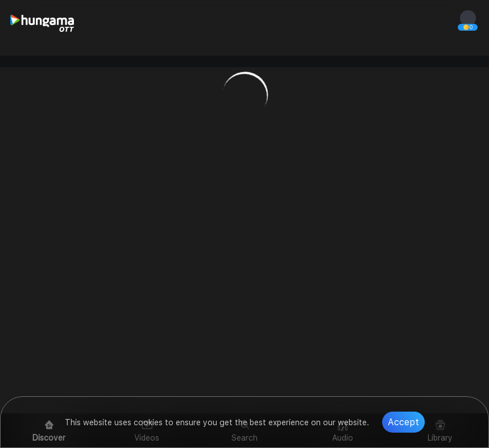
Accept (403, 422)
